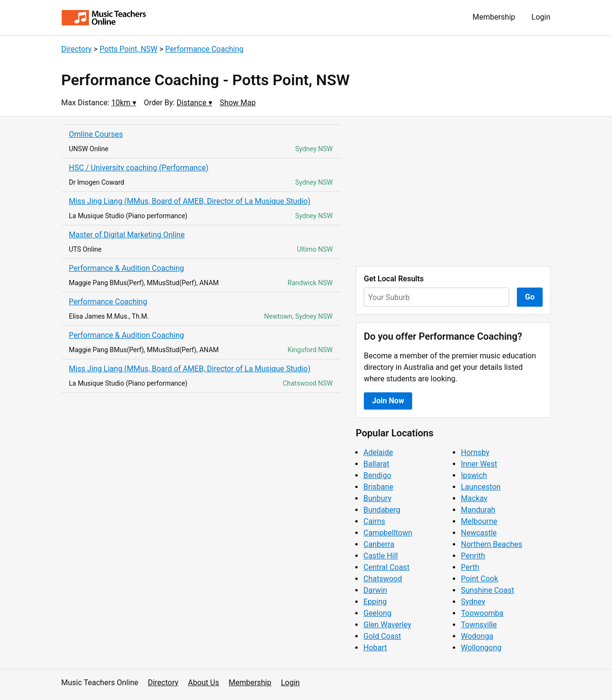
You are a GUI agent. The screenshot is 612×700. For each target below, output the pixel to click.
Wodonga (477, 636)
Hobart (375, 648)
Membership (494, 17)
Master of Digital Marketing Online (127, 235)
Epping (375, 602)
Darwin (375, 590)
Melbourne (479, 521)
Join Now (388, 401)
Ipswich (474, 475)
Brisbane (378, 487)
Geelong (377, 613)
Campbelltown (388, 533)
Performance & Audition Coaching (126, 268)
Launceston (481, 487)
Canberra (379, 544)
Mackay (474, 498)
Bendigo (377, 475)
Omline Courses (96, 134)
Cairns (374, 521)
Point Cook (480, 579)
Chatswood (383, 579)
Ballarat (376, 464)
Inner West (479, 464)
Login (541, 17)
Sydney (473, 602)
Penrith (473, 556)
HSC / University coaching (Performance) (139, 168)
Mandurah (478, 510)
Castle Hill (381, 556)
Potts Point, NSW (128, 49)
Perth (470, 567)
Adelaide (378, 452)
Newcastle (479, 533)
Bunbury (377, 498)
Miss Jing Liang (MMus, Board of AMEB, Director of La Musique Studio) (190, 201)
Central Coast (386, 567)
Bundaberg (382, 510)
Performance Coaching (205, 49)
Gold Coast (382, 636)
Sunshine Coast (487, 590)
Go (530, 297)
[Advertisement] (453, 191)
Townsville (479, 625)
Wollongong (481, 648)
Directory (76, 49)
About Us (203, 683)
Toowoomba (482, 613)
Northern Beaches (492, 544)
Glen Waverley (387, 625)
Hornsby (475, 452)
